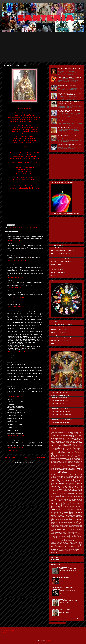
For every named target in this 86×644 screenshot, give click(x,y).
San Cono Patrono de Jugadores (66, 511)
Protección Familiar (66, 508)
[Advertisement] (43, 50)
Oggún (71, 470)
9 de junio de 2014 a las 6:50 (14, 240)
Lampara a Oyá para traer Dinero (70, 464)
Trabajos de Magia (69, 541)
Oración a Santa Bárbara (63, 492)
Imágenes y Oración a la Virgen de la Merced (63, 338)
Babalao (70, 440)
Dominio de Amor (78, 452)
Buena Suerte (65, 441)
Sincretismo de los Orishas (61, 522)
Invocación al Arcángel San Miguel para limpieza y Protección (66, 463)
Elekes (52, 457)
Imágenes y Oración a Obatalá (59, 335)
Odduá (66, 470)
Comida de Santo (68, 447)
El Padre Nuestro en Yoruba (67, 455)
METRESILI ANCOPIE (69, 467)
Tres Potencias (60, 545)
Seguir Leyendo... (25, 146)
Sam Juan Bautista (62, 510)
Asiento (65, 440)
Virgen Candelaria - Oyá (73, 545)
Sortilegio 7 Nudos (73, 522)
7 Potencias (72, 432)
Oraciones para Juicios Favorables (71, 480)
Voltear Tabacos (64, 549)
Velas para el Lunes (56, 267)
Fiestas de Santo (65, 458)
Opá (62, 471)
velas (52, 275)
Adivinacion (80, 432)
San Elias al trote (54, 512)
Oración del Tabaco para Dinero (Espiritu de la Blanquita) (69, 498)
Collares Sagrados (57, 447)
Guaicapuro (55, 460)
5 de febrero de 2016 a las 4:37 (15, 383)
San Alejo (70, 510)
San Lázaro (61, 517)
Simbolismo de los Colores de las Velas (61, 259)
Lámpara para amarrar (56, 467)
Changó (73, 443)
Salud (54, 510)
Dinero (59, 452)
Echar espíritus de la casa (76, 454)
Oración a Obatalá (65, 488)
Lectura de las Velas (56, 248)
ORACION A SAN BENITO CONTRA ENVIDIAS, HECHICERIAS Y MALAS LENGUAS (68, 592)
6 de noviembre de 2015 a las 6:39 (16, 298)
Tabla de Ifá (56, 524)
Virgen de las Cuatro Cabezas (57, 548)
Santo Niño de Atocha (72, 521)
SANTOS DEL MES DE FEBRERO (60, 395)
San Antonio (78, 510)
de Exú (53, 343)
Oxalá (69, 504)
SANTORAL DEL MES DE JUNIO (60, 406)
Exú (73, 457)
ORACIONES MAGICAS (59, 599)
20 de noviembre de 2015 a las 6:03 (16, 307)
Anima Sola (78, 438)
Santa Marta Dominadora (59, 521)
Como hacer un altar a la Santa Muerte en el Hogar (67, 450)
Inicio (26, 458)
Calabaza (74, 441)
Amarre (74, 434)
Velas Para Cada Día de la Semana (60, 262)
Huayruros (53, 461)
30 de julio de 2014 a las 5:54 (15, 252)
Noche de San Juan (61, 468)
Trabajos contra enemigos (56, 541)
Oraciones (63, 473)
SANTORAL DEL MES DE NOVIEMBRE (61, 420)
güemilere (53, 552)
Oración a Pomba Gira (56, 491)
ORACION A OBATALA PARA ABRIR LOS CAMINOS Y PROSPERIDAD (69, 103)
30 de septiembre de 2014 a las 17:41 (17, 261)
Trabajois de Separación (62, 539)
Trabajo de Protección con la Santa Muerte (65, 527)
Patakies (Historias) (61, 505)
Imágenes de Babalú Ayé (57, 327)
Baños (52, 441)
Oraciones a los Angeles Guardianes (71, 475)
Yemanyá (61, 551)
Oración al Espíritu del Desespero (74, 495)
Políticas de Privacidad (8, 630)
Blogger (48, 641)
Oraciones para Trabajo (62, 483)
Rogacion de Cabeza (78, 508)
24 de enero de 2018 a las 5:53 (15, 447)
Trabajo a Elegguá (64, 524)
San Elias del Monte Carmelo (67, 512)
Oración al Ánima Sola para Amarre (59, 496)
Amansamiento (67, 434)
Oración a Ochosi (76, 488)
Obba (52, 470)
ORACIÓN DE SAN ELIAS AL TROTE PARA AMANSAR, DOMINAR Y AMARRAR (69, 94)
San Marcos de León (73, 517)
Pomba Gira (54, 506)
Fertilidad (58, 458)
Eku (58, 455)
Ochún (60, 470)
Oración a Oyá (76, 489)
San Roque (59, 520)
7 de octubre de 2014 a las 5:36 (15, 277)
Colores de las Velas (56, 245)
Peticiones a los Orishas (75, 505)
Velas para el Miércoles (57, 272)
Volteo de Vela (73, 549)
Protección (54, 508)
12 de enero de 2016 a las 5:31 (15, 359)
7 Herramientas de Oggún (56, 432)
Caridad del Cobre (12, 228)
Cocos (81, 446)
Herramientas (77, 460)
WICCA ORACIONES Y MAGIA (61, 567)
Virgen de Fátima (55, 546)
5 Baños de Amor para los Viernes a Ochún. (71, 431)
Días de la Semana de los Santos (61, 454)
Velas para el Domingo (57, 264)
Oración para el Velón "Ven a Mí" (59, 253)
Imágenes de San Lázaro (57, 330)
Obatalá (78, 468)
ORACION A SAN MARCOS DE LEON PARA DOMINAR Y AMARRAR (69, 111)
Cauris (68, 443)
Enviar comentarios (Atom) (28, 462)
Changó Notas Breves (76, 444)
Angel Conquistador (57, 438)
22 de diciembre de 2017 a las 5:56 (16, 436)
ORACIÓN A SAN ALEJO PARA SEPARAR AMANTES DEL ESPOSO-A (69, 136)
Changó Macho (65, 444)
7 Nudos (65, 432)
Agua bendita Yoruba (57, 434)
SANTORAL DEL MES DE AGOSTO (60, 411)
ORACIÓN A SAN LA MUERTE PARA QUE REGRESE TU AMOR (69, 69)
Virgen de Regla (65, 546)
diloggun (79, 551)
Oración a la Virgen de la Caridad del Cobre (28, 228)
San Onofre (65, 518)
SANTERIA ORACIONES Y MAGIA (62, 578)
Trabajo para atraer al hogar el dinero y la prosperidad (69, 529)
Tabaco (80, 522)
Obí (56, 470)
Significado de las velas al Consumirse (61, 256)
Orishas (68, 502)
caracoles (74, 551)
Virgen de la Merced (76, 546)
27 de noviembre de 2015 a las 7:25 (16, 352)
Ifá (57, 461)
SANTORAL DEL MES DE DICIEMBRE (61, 423)
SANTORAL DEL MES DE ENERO (60, 392)
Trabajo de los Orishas (69, 528)
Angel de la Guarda (68, 438)
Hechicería (69, 460)
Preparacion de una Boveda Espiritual (70, 506)
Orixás (79, 502)
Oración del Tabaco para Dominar (59, 499)
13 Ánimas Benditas (55, 431)
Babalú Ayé (77, 440)
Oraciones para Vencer (77, 483)
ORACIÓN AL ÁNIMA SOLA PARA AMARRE (69, 77)
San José (79, 514)
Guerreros (62, 460)
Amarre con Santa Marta (70, 435)
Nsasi (74, 468)
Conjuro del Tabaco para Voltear (67, 451)
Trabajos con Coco (76, 539)
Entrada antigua (41, 458)
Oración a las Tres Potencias (65, 494)
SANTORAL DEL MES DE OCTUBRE (61, 417)
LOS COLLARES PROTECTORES (67, 85)
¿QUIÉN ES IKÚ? (63, 579)
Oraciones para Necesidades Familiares (61, 482)
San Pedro (73, 518)
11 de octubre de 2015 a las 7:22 (15, 288)
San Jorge (73, 514)
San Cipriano (54, 511)
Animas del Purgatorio (56, 440)
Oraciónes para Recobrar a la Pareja (66, 501)
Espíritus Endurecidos (65, 457)
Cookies (4, 632)
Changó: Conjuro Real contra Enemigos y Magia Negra (64, 446)
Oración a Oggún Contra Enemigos (60, 489)
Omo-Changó (56, 471)
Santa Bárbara (78, 519)
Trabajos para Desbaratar (66, 542)
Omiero (81, 470)
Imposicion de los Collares (66, 461)
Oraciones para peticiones (65, 486)
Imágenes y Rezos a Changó (58, 341)
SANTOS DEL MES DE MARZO (59, 398)
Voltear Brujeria (54, 549)
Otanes (64, 504)
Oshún (57, 503)
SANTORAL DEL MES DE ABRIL (59, 401)
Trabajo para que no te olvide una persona (69, 534)
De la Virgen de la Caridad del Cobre (60, 324)
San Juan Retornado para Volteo (68, 515)
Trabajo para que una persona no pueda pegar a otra (62, 535)
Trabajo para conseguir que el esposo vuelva (64, 531)
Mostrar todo (80, 619)
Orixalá (74, 502)
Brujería (58, 441)
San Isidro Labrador (63, 514)
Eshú (57, 457)
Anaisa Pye (80, 437)
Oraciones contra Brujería (58, 476)
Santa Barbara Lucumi (68, 520)
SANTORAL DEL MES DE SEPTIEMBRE (62, 414)
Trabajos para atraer (63, 544)
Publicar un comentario (11, 451)
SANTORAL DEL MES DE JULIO (59, 409)
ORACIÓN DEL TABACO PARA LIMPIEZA (69, 128)
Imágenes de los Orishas (57, 332)
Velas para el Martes (56, 270)
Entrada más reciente (10, 458)
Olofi (76, 470)
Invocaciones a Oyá (78, 461)
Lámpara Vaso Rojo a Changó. (73, 465)
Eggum (54, 455)
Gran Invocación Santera (77, 458)
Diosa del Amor (67, 453)
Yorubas (68, 551)
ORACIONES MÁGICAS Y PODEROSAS (63, 610)
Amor (72, 437)
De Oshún (53, 321)
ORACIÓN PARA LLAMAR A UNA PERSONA (70, 144)
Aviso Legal (5, 634)
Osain (52, 504)
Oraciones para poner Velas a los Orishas (62, 251)
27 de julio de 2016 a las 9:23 (15, 396)
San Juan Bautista (55, 515)
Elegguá (78, 455)
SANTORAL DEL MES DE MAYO (59, 403)
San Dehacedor (78, 511)
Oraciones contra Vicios (66, 479)
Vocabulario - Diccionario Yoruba (73, 548)
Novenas (68, 468)
